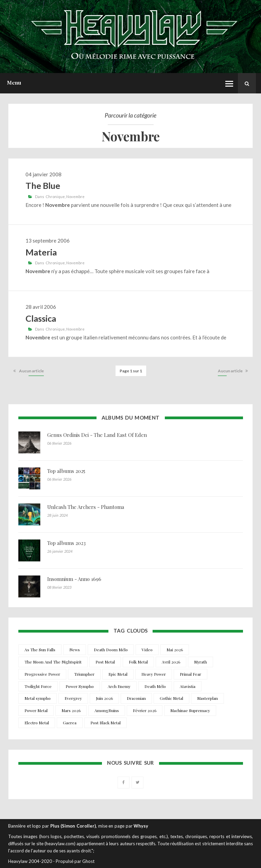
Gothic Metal (171, 698)
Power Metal (36, 710)
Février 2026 (145, 710)
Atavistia (188, 686)
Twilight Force (38, 686)
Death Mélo (155, 686)
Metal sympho (38, 698)
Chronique (55, 197)
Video (147, 650)
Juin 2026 (104, 698)
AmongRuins (107, 710)
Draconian (136, 698)
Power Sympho (80, 686)
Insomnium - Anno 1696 (74, 579)
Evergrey (73, 698)
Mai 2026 (175, 650)
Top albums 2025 (66, 471)
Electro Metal (37, 723)
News (75, 650)
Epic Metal (118, 674)
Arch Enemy (119, 686)
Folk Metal (138, 662)
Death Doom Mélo (111, 650)
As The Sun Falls (40, 650)
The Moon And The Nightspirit (53, 662)
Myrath (201, 662)
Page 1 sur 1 (131, 371)
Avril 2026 (171, 662)
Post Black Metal (106, 723)
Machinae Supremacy (190, 710)
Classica (41, 318)
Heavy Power (154, 674)
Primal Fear (190, 674)
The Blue (43, 185)
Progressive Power (42, 674)
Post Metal (105, 662)
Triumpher (84, 674)
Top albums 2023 (66, 543)
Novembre (75, 197)
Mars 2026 (71, 710)
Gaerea (70, 723)
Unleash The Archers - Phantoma (86, 507)
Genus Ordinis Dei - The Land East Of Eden (97, 435)
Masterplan (207, 698)
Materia (41, 252)
